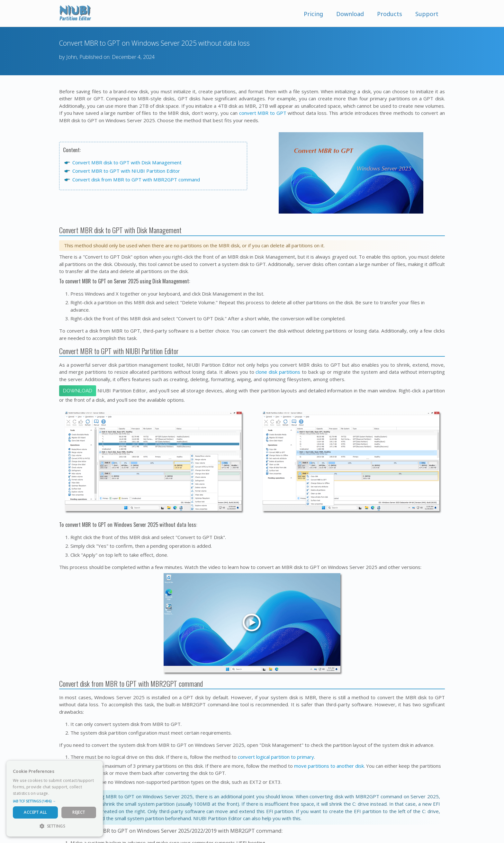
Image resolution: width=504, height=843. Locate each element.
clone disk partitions (278, 372)
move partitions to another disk (329, 766)
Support (427, 14)
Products (390, 14)
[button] (55, 801)
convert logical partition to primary (276, 757)
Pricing (313, 14)
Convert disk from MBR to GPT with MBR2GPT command (136, 179)
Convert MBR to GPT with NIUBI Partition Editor (126, 171)
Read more (61, 793)
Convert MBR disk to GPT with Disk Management (127, 162)
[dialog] (55, 799)
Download (350, 14)
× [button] (96, 768)
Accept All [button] (35, 812)
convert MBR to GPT (263, 113)
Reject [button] (79, 812)
